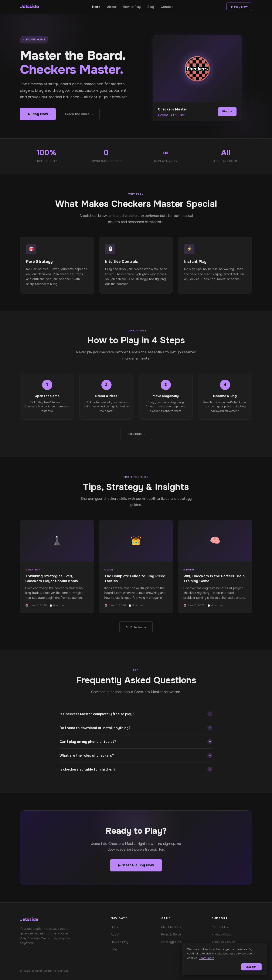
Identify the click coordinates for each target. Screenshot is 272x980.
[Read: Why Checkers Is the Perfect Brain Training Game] (215, 566)
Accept (251, 967)
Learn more (207, 958)
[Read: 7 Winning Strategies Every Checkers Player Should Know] (57, 566)
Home (96, 7)
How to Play (132, 7)
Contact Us (220, 927)
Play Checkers (171, 927)
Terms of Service (224, 942)
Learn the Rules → (79, 114)
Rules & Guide (171, 934)
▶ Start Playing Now (136, 865)
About (112, 7)
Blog (151, 7)
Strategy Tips (171, 942)
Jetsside (29, 7)
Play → (227, 111)
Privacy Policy (222, 934)
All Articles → (136, 627)
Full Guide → (136, 434)
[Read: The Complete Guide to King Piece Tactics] (136, 566)
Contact (167, 7)
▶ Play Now (239, 7)
